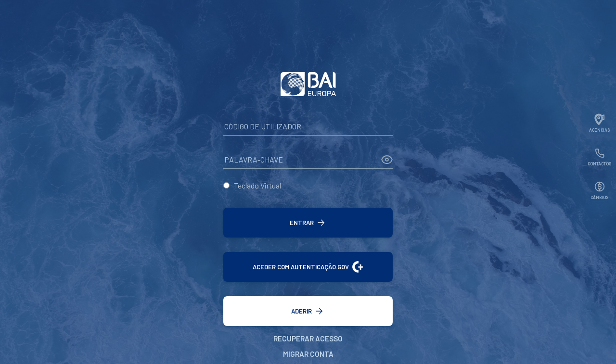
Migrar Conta (308, 354)
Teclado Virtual (257, 185)
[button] (308, 223)
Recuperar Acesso (308, 339)
